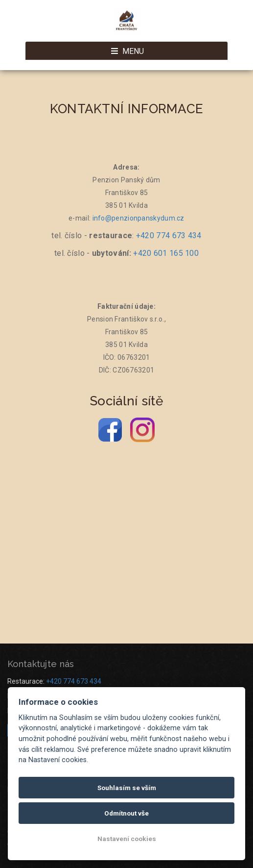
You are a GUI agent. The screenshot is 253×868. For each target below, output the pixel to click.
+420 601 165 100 (166, 253)
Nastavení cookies (127, 839)
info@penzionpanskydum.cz (138, 218)
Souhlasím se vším (127, 788)
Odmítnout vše (126, 813)
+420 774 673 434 (169, 236)
